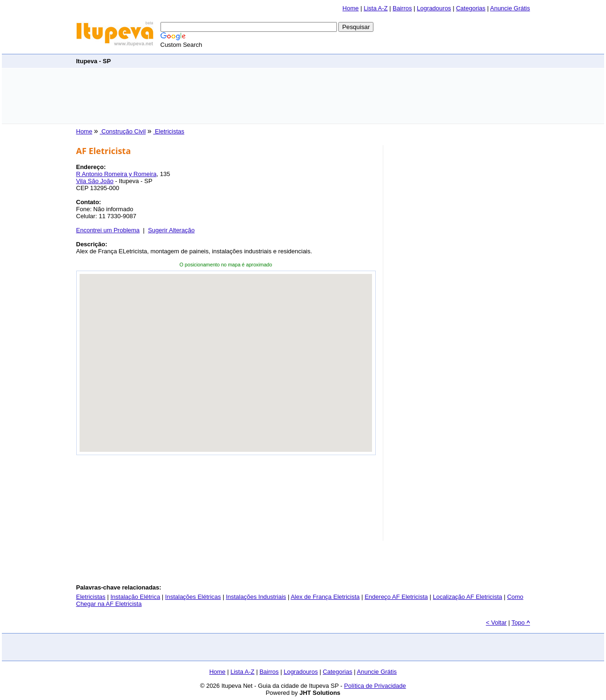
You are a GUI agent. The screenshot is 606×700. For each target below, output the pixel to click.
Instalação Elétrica (135, 597)
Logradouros (434, 8)
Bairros (402, 8)
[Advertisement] (303, 96)
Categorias (471, 8)
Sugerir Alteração (171, 230)
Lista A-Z (376, 8)
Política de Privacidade (375, 686)
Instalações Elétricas (193, 597)
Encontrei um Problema (108, 230)
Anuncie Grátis (510, 8)
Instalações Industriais (256, 597)
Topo (521, 623)
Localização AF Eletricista (467, 597)
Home (351, 8)
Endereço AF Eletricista (396, 597)
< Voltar (496, 623)
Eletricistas (168, 131)
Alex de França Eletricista (325, 597)
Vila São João (95, 181)
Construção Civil (123, 131)
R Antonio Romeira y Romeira (117, 174)
